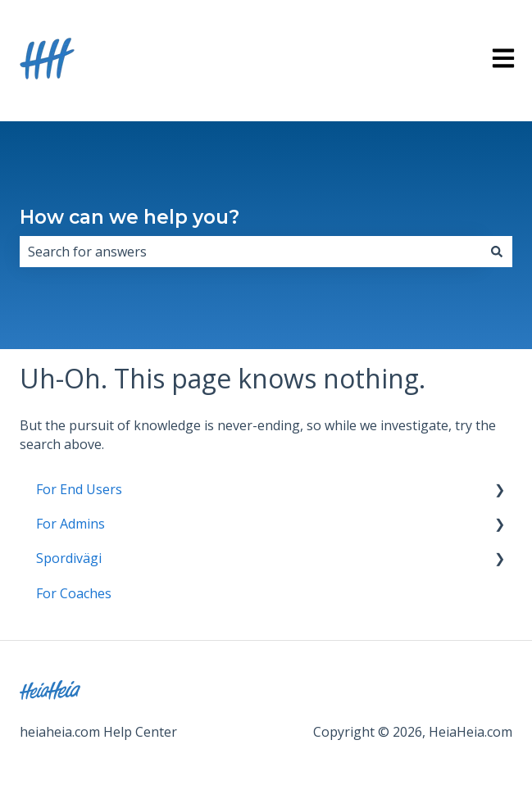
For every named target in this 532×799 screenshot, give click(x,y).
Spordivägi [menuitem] (69, 558)
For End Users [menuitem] (79, 489)
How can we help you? (130, 217)
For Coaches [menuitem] (74, 593)
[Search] (497, 252)
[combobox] (250, 252)
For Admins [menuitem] (70, 524)
